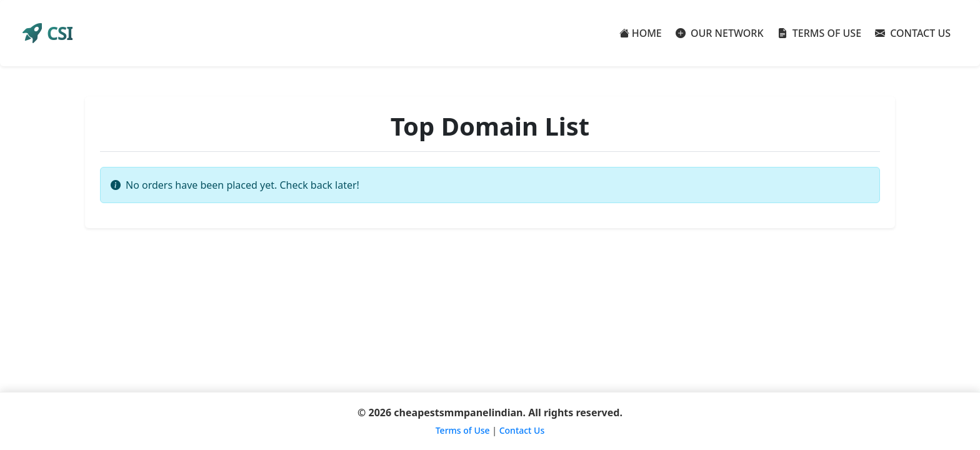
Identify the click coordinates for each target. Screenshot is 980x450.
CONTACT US (913, 33)
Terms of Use (463, 430)
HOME (641, 33)
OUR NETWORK (720, 33)
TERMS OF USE (820, 33)
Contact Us (522, 430)
